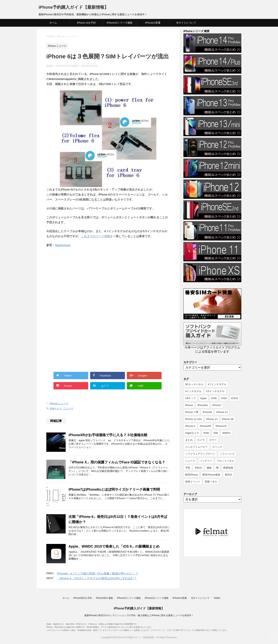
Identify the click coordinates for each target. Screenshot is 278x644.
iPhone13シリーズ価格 (129, 598)
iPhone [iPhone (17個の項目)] (189, 405)
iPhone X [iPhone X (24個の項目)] (190, 426)
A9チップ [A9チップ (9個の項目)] (190, 398)
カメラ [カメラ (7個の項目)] (201, 440)
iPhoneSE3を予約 (83, 598)
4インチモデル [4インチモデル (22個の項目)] (193, 391)
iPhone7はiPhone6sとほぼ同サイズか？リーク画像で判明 (114, 489)
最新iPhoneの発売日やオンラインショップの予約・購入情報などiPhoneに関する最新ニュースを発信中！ (139, 615)
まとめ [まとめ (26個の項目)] (189, 440)
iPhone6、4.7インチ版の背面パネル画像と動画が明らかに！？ (98, 573)
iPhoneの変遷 (153, 23)
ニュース (68, 408)
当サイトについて (186, 23)
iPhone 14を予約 (86, 23)
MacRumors (63, 245)
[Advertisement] (79, 282)
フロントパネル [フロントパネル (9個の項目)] (225, 461)
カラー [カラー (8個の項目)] (213, 440)
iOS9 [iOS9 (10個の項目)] (224, 398)
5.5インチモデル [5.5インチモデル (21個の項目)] (215, 391)
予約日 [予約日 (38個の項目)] (198, 468)
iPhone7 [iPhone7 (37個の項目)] (217, 405)
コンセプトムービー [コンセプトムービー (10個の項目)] (196, 447)
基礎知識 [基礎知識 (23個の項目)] (228, 468)
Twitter (217, 598)
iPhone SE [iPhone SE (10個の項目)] (228, 419)
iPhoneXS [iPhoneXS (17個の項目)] (221, 426)
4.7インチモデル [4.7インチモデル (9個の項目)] (217, 384)
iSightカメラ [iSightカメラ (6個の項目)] (192, 433)
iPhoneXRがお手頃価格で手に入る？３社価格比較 (108, 435)
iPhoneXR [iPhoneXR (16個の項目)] (206, 426)
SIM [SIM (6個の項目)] (216, 433)
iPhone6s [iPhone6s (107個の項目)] (203, 405)
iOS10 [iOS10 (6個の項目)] (235, 398)
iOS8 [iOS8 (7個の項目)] (214, 398)
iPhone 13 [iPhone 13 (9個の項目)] (212, 419)
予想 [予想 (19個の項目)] (188, 468)
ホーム (53, 23)
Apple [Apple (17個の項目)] (203, 398)
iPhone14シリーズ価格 (120, 23)
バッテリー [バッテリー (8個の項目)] (206, 461)
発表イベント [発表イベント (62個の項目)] (193, 482)
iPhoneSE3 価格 (104, 598)
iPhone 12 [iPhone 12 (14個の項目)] (222, 412)
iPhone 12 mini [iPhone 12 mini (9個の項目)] (193, 419)
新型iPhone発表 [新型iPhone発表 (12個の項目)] (211, 475)
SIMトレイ (56, 408)
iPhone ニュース (59, 403)
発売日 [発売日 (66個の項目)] (228, 475)
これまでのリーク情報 (96, 236)
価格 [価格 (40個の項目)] (209, 468)
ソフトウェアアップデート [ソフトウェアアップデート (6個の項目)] (200, 454)
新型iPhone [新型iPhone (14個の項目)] (192, 475)
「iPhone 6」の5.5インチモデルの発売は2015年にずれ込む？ (97, 578)
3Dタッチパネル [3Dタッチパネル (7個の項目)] (194, 384)
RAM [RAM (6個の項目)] (206, 433)
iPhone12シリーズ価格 (157, 598)
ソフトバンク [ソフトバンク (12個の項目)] (227, 454)
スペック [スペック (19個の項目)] (217, 447)
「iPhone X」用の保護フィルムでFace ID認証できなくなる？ (117, 462)
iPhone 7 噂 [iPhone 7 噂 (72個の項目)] (192, 412)
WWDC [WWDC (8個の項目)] (227, 433)
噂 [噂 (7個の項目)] (217, 468)
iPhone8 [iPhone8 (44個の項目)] (207, 412)
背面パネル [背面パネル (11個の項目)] (211, 482)
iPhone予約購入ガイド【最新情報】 (74, 7)
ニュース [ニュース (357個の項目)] (190, 461)
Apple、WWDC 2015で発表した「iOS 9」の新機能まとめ (114, 546)
